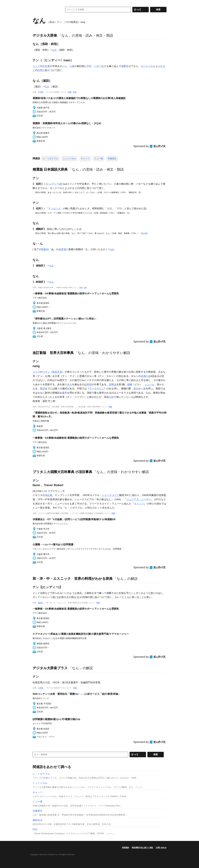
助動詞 (45, 249)
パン (65, 66)
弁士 (70, 384)
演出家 (49, 495)
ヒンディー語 (54, 184)
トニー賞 (99, 159)
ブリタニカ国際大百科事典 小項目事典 (62, 472)
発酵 (124, 66)
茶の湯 (144, 233)
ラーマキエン (97, 389)
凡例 (75, 92)
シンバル (149, 384)
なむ (55, 50)
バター (98, 66)
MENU (35, 3)
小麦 (72, 66)
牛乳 (89, 66)
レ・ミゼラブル (50, 159)
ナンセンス (54, 208)
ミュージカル (69, 159)
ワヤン (46, 372)
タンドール (147, 66)
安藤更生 (112, 159)
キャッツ (85, 159)
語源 (143, 376)
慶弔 (65, 393)
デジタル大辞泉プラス (50, 668)
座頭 (89, 384)
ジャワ (36, 372)
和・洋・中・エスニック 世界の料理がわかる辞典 (73, 579)
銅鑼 (130, 384)
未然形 (62, 249)
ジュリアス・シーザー (139, 499)
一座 (143, 389)
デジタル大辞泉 (45, 35)
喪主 (136, 389)
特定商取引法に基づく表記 (142, 848)
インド (36, 66)
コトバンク (46, 10)
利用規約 (126, 848)
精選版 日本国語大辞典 (50, 169)
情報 (70, 92)
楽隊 (111, 384)
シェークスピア (111, 495)
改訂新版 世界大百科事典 (53, 353)
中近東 (46, 66)
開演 (42, 389)
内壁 (40, 70)
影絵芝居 (57, 372)
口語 (111, 397)
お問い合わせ (161, 848)
